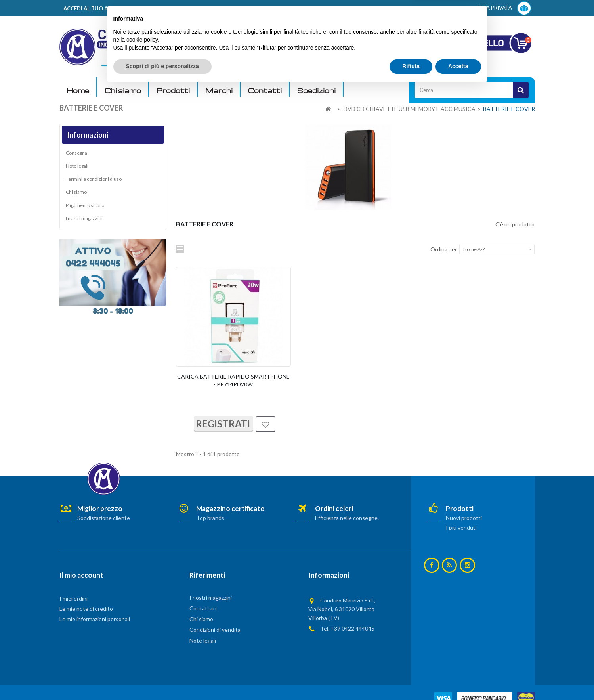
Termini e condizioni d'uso (94, 181)
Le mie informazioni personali (95, 619)
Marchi (219, 91)
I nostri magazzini (84, 220)
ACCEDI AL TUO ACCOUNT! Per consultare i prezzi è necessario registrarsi (160, 8)
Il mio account (81, 575)
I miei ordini (74, 598)
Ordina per (444, 249)
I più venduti (461, 527)
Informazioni (88, 135)
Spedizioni (316, 91)
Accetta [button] (458, 678)
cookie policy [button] (142, 652)
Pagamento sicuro (85, 207)
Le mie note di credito (86, 609)
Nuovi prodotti (464, 518)
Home (78, 91)
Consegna (76, 154)
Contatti (265, 91)
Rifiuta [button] (411, 678)
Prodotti (173, 91)
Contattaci (203, 608)
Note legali (77, 167)
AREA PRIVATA (504, 8)
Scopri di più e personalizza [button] (162, 678)
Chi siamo (123, 91)
